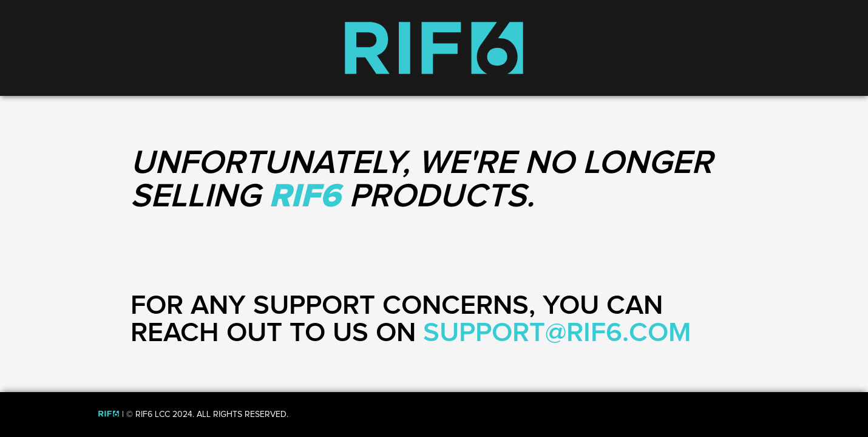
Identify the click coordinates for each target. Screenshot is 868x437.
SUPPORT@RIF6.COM (557, 333)
